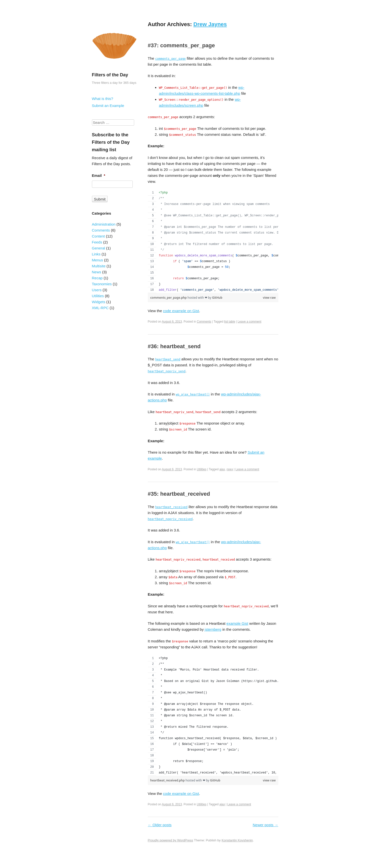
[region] (213, 241)
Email (99, 175)
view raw (269, 298)
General (99, 248)
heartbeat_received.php (168, 780)
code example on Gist (181, 311)
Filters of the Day (110, 75)
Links (96, 254)
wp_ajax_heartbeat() (193, 394)
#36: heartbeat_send (174, 346)
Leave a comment (249, 322)
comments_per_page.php (169, 298)
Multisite (99, 266)
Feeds (97, 242)
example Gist (237, 623)
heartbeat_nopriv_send (167, 371)
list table (230, 322)
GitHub (217, 298)
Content (99, 236)
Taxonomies (102, 284)
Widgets (99, 302)
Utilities (202, 469)
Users (97, 290)
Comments (204, 322)
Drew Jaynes (210, 24)
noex (230, 469)
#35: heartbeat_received (179, 494)
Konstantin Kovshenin (237, 840)
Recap (97, 278)
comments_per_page (171, 59)
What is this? (103, 99)
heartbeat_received (171, 507)
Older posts (160, 825)
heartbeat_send (168, 359)
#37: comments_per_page (181, 45)
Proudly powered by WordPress (171, 840)
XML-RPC (100, 308)
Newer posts (266, 825)
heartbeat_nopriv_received (170, 519)
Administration (104, 224)
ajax (222, 469)
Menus (98, 260)
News (97, 272)
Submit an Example (108, 106)
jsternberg (213, 629)
